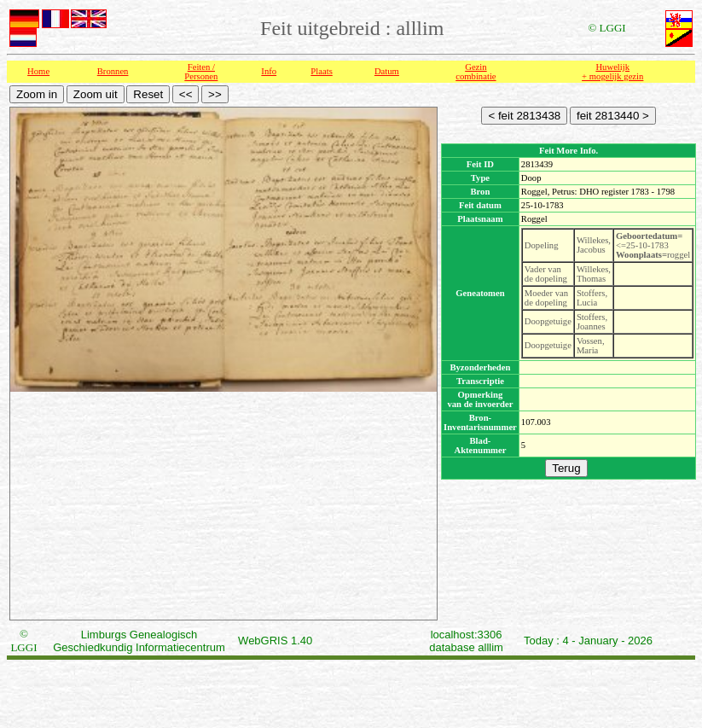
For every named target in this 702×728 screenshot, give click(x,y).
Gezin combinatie (476, 72)
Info (269, 71)
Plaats (321, 71)
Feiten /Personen (201, 72)
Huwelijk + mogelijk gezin (612, 72)
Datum (387, 71)
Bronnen (113, 71)
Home (38, 71)
